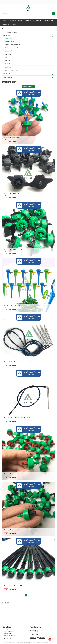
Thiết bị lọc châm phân (11, 64)
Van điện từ (8, 54)
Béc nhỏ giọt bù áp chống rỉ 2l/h (12, 138)
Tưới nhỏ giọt (9, 38)
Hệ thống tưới (6, 36)
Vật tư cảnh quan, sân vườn (10, 33)
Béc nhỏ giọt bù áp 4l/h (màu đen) (12, 194)
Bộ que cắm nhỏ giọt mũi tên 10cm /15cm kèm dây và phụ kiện (19, 418)
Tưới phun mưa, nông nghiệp (13, 45)
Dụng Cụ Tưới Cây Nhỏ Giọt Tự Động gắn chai (15, 306)
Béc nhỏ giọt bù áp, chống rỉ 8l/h (12, 474)
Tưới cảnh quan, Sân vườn (12, 48)
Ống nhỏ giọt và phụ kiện (12, 70)
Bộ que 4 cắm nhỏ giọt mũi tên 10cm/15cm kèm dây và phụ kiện (19, 362)
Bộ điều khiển (9, 51)
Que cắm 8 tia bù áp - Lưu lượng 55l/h (13, 586)
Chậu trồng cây (7, 74)
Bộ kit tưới (8, 67)
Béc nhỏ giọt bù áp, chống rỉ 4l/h (12, 530)
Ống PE (7, 57)
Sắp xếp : (29, 86)
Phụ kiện (7, 61)
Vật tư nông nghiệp (8, 77)
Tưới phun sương (10, 41)
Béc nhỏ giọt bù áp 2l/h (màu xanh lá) (13, 250)
